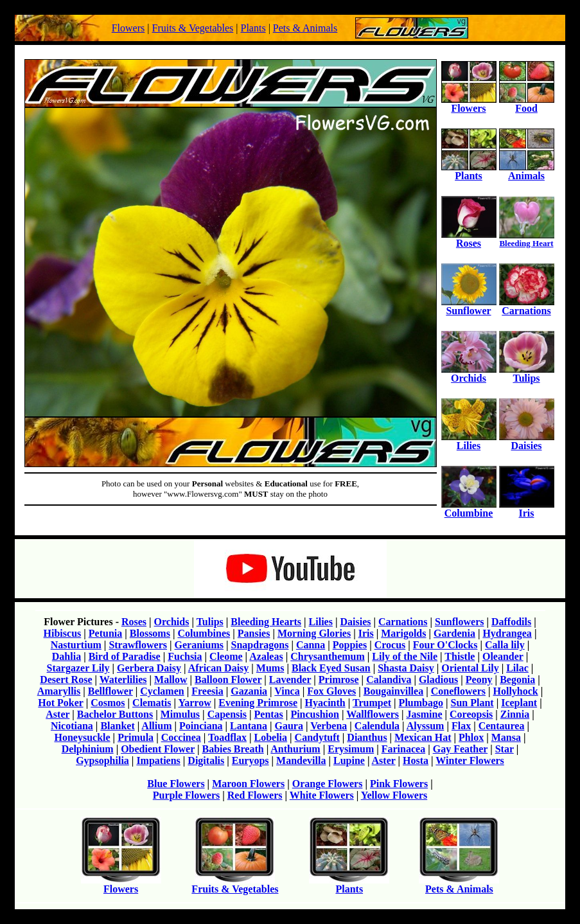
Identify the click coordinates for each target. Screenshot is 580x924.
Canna (311, 645)
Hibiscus (63, 633)
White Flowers (322, 795)
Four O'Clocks (445, 645)
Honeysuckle (82, 737)
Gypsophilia (102, 760)
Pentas (269, 714)
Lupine (349, 760)
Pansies (254, 633)
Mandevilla (301, 760)
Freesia (207, 691)
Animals (527, 171)
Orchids (469, 374)
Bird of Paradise (125, 656)
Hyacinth (325, 703)
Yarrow (194, 703)
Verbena (329, 726)
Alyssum (426, 726)
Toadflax (227, 737)
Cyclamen (162, 691)
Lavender (290, 680)
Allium (156, 726)
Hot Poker (60, 703)
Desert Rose (66, 680)
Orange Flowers (328, 784)
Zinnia (515, 714)
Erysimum (351, 749)
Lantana (249, 726)
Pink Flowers (399, 784)
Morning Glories (314, 633)
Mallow (171, 680)
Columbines (204, 633)
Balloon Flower (228, 680)
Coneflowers (458, 691)
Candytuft (317, 737)
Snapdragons (260, 645)
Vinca (287, 691)
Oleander (503, 656)
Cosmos (108, 703)
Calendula (377, 726)
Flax (461, 726)
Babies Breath (233, 749)
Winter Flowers (470, 760)
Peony (479, 680)
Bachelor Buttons (115, 714)
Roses (469, 239)
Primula (136, 737)
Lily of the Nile (405, 656)
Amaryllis (59, 691)
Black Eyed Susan (331, 668)
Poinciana (201, 726)
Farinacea (403, 749)
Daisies (527, 441)
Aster (57, 714)
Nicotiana (72, 726)
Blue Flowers (176, 784)
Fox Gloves (331, 691)
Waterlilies (123, 680)
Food (527, 104)
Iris (527, 509)
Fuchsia (185, 656)
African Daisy (219, 668)
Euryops (250, 760)
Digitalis (206, 760)
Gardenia (454, 633)
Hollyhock (516, 691)
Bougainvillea (393, 691)
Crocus (390, 645)
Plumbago (421, 703)
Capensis (227, 714)
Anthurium (295, 749)
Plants (253, 28)
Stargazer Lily (78, 668)
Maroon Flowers (248, 784)
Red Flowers (255, 795)
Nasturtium (76, 645)
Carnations (527, 306)
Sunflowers (459, 622)
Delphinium (88, 749)
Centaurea (502, 726)
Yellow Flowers (394, 795)
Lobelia (271, 737)
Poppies (350, 645)
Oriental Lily (470, 668)
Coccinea (181, 737)
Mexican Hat (423, 737)
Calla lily (505, 645)
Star (505, 749)
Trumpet (372, 703)
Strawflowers (138, 645)
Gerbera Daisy (149, 668)
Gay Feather (460, 749)
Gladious (438, 680)
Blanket (117, 726)
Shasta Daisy (406, 668)
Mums (270, 668)
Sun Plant (472, 703)
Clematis (152, 703)
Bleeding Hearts (266, 622)
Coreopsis (471, 714)
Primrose (339, 680)
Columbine (469, 509)
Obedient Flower (158, 749)
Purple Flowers (186, 795)
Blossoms (150, 633)
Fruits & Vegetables (192, 28)
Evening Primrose (258, 703)
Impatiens (158, 760)
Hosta (416, 760)
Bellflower (110, 691)
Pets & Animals (305, 28)
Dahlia (66, 656)
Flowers (128, 28)
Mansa (506, 737)
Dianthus (367, 737)
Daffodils (511, 622)
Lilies (469, 441)
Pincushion (315, 714)
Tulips (527, 374)
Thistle (460, 656)
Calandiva (389, 680)
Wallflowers (373, 714)
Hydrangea (507, 633)
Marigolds (403, 633)
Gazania (249, 691)
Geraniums (199, 645)
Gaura (288, 726)
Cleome (226, 656)
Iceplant (519, 703)
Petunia (105, 633)
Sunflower (469, 306)
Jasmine (425, 714)
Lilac (517, 668)
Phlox (471, 737)
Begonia (517, 680)
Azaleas (266, 656)
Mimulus (180, 714)
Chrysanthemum (328, 656)
